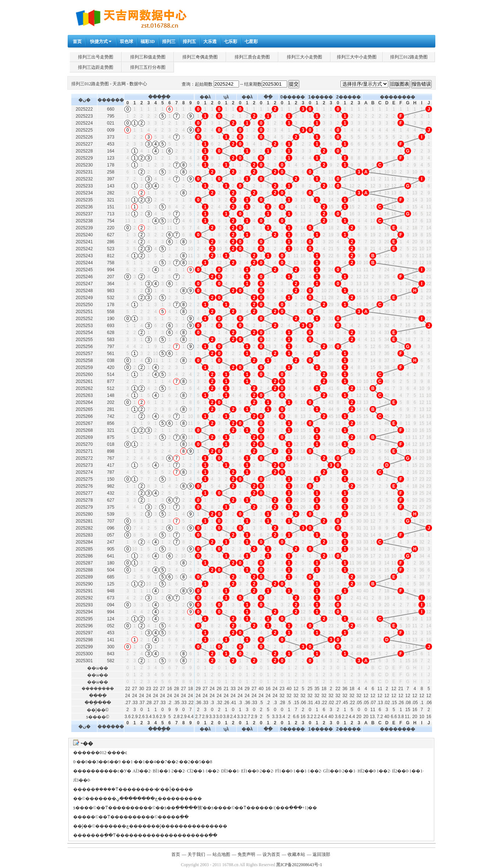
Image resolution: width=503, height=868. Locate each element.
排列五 (189, 42)
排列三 (169, 42)
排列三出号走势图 (96, 57)
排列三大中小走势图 (357, 57)
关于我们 (196, 854)
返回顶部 (321, 854)
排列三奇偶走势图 (200, 57)
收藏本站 (296, 854)
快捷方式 (99, 42)
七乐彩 (231, 42)
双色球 (126, 42)
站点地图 (221, 854)
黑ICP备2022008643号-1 (299, 865)
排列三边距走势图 (96, 67)
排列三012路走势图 (409, 57)
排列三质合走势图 (252, 57)
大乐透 (210, 42)
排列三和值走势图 (148, 57)
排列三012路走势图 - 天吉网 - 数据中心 (109, 84)
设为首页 (271, 854)
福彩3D (148, 42)
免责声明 (246, 854)
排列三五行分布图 (148, 67)
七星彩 (251, 42)
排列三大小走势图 (304, 57)
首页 (77, 42)
